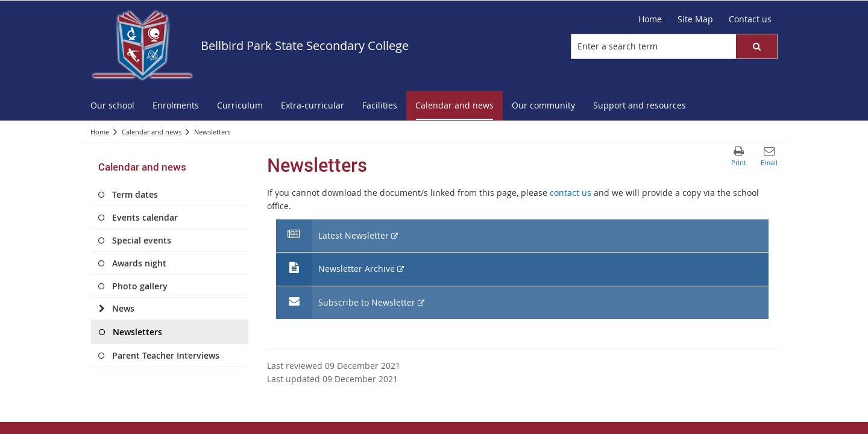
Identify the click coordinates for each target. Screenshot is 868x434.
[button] (756, 46)
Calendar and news (152, 132)
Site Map (695, 19)
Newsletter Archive (356, 269)
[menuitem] (112, 106)
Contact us (750, 19)
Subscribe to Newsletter (366, 303)
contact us (571, 193)
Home (650, 19)
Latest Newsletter (353, 236)
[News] (102, 309)
